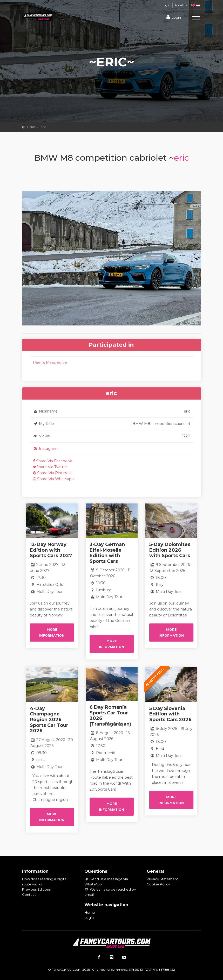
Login (166, 5)
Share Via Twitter (50, 467)
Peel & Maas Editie (50, 363)
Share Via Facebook (52, 461)
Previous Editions (36, 889)
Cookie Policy (158, 884)
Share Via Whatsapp (53, 479)
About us (181, 5)
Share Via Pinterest (52, 473)
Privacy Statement (162, 879)
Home (31, 127)
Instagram (45, 449)
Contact (29, 894)
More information (52, 633)
